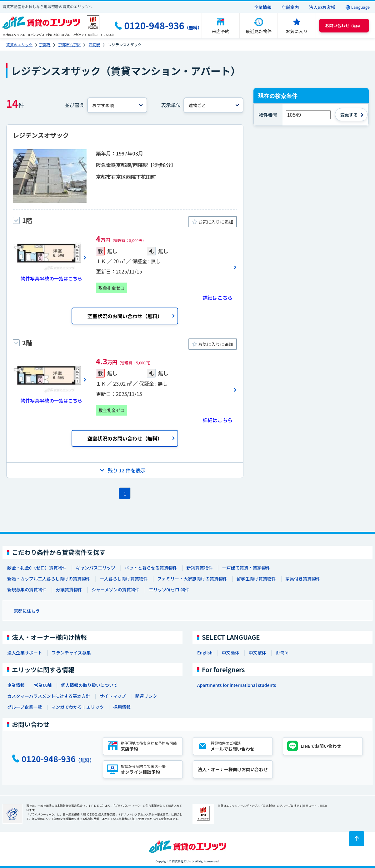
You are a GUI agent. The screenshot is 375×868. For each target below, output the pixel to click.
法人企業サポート (25, 653)
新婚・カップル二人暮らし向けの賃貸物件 (49, 579)
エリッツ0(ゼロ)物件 (169, 589)
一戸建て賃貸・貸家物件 (246, 568)
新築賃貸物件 (200, 568)
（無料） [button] (343, 25)
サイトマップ (112, 696)
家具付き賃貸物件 (303, 579)
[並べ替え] (117, 105)
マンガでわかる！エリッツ (77, 707)
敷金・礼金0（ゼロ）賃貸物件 (37, 568)
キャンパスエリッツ (96, 568)
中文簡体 (231, 653)
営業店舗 (43, 685)
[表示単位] (213, 105)
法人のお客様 (322, 7)
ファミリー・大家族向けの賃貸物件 (192, 579)
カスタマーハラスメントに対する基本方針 (49, 696)
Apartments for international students (237, 685)
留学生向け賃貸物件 (256, 579)
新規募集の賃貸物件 (27, 589)
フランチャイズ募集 (71, 653)
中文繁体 (257, 653)
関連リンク (146, 696)
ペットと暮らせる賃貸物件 (151, 568)
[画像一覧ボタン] (50, 258)
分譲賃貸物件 (69, 589)
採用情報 (122, 707)
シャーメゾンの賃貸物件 (115, 589)
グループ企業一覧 (25, 707)
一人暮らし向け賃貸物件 (124, 579)
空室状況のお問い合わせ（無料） (125, 316)
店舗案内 (290, 7)
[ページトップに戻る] (357, 839)
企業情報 (263, 7)
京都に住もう (27, 611)
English (205, 653)
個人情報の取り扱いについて (89, 685)
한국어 (282, 653)
